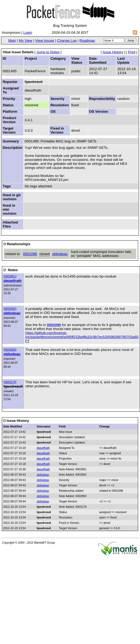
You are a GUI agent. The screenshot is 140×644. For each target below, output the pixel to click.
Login (28, 33)
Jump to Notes (48, 52)
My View (26, 41)
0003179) (11, 382)
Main (12, 41)
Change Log (67, 41)
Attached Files (10, 224)
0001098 (30, 254)
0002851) (11, 276)
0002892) (11, 309)
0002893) (11, 350)
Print (132, 52)
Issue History (113, 52)
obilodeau (60, 254)
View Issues (45, 41)
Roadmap (87, 41)
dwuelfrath (12, 281)
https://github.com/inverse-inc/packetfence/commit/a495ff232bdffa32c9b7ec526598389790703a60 (82, 335)
